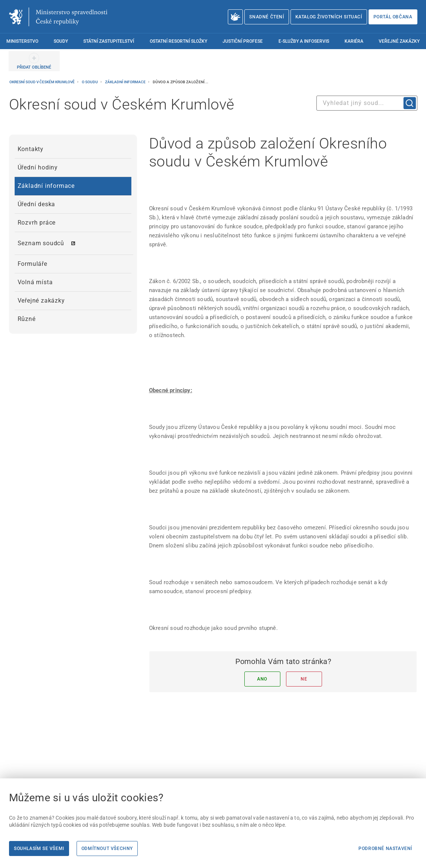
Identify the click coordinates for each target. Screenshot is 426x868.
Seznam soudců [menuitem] (41, 243)
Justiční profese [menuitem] (243, 41)
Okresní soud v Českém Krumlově (42, 82)
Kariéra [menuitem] (354, 41)
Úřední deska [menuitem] (37, 204)
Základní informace (126, 82)
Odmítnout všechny (107, 849)
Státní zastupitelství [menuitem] (109, 41)
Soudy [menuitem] (61, 41)
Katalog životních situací (329, 17)
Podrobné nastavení (385, 849)
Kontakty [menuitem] (31, 149)
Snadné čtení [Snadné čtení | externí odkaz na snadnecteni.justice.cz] (266, 17)
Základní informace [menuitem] (46, 186)
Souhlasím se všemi (39, 849)
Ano (262, 679)
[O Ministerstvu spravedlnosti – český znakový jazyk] (236, 17)
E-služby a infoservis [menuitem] (304, 41)
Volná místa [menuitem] (35, 282)
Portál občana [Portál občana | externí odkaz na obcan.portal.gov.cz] (393, 17)
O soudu (90, 82)
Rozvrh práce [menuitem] (37, 223)
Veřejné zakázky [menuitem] (399, 41)
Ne (304, 679)
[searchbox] (367, 103)
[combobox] (367, 103)
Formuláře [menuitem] (32, 264)
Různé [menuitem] (27, 319)
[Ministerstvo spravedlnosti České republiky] (58, 17)
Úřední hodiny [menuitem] (38, 167)
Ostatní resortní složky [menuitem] (178, 41)
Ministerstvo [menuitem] (22, 41)
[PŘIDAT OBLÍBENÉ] (34, 61)
